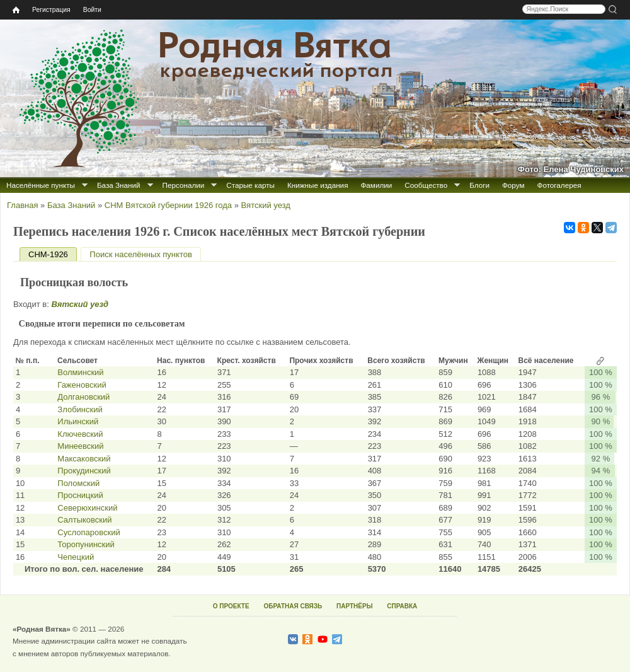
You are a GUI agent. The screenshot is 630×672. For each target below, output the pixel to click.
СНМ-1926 (53, 254)
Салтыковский (84, 520)
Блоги (479, 185)
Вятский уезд (266, 205)
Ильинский (78, 421)
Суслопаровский (89, 532)
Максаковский (84, 459)
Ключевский (80, 434)
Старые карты (250, 185)
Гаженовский (82, 385)
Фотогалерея (559, 185)
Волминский (80, 372)
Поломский (78, 483)
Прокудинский (84, 471)
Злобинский (80, 409)
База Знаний (119, 185)
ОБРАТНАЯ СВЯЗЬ (293, 606)
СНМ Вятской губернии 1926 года (168, 205)
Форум (513, 185)
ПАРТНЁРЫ (354, 606)
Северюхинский (87, 508)
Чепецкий (76, 557)
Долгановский (83, 397)
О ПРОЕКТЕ (231, 606)
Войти (92, 10)
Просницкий (80, 495)
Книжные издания (318, 185)
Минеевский (80, 446)
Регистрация (51, 10)
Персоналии (184, 185)
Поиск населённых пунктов (140, 254)
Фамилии (376, 185)
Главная (22, 205)
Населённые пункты (41, 185)
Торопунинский (86, 544)
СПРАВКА (402, 606)
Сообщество (426, 185)
